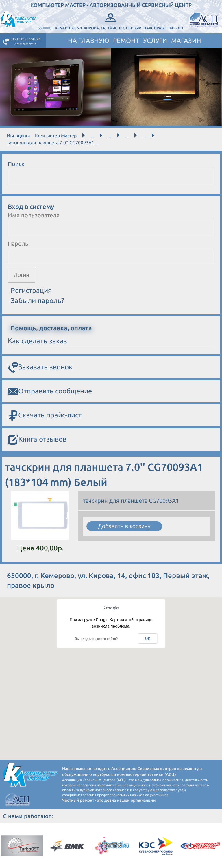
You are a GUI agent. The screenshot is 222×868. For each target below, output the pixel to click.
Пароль (18, 244)
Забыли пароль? (37, 301)
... (92, 136)
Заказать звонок (40, 368)
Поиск (16, 164)
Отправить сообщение (50, 392)
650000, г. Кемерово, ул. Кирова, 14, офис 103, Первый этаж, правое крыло (110, 21)
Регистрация (31, 291)
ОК (148, 639)
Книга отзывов (37, 440)
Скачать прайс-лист (45, 416)
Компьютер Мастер (56, 136)
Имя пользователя (34, 215)
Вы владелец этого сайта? (96, 639)
